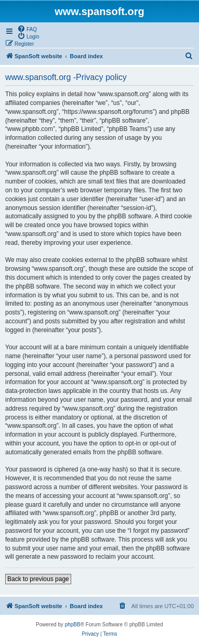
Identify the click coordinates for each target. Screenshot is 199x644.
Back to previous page (38, 579)
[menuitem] (27, 29)
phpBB (73, 625)
